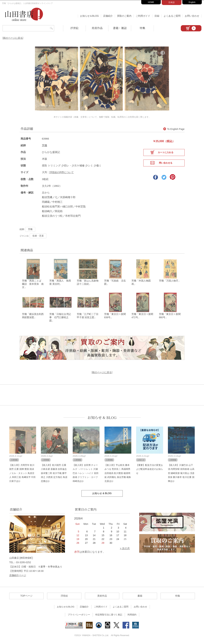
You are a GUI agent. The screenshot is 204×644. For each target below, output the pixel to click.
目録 (157, 16)
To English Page (174, 129)
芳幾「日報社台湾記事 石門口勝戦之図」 (60, 318)
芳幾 (45, 145)
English (192, 2)
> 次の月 (125, 549)
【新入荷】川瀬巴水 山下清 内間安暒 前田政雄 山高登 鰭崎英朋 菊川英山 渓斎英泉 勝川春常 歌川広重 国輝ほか (181, 474)
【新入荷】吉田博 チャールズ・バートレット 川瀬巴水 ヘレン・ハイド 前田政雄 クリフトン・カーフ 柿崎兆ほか (86, 474)
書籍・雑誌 (120, 28)
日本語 (172, 2)
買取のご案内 (124, 16)
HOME (151, 2)
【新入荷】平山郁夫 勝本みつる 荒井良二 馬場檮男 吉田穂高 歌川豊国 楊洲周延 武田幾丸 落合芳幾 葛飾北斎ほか (118, 474)
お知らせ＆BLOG (89, 16)
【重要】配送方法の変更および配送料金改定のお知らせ (150, 469)
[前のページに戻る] (13, 38)
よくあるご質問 (172, 16)
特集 (142, 28)
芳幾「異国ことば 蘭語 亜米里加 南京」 (33, 284)
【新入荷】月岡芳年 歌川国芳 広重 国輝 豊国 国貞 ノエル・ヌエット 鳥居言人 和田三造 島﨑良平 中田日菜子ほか (23, 474)
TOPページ (26, 596)
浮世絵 (74, 28)
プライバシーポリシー (79, 615)
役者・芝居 (38, 236)
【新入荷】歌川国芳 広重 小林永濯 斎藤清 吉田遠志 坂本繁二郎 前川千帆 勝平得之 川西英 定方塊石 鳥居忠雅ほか (54, 474)
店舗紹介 (108, 16)
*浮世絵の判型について (61, 172)
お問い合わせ (192, 16)
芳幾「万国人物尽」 (170, 281)
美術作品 (97, 28)
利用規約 (132, 615)
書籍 (140, 596)
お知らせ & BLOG (102, 418)
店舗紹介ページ (18, 576)
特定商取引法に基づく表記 (109, 615)
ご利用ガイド (143, 16)
